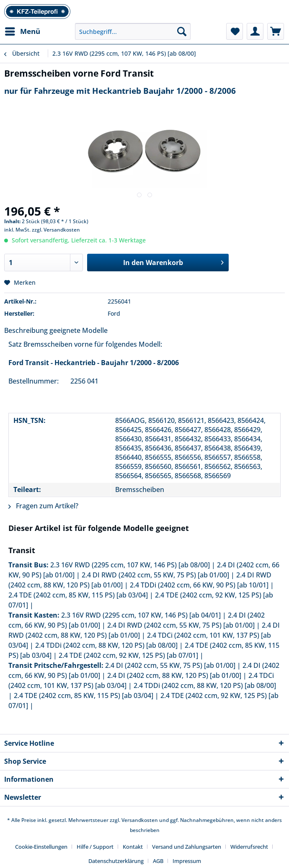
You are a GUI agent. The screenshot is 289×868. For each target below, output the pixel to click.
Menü (23, 30)
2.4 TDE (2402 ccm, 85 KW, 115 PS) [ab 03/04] (78, 595)
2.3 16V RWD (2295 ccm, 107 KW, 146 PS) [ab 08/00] (130, 565)
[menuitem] (22, 31)
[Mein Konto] (255, 31)
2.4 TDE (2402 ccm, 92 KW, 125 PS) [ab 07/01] (128, 655)
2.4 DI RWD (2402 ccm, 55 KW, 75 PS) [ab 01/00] (155, 575)
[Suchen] (182, 31)
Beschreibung (26, 330)
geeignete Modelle (79, 330)
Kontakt (133, 847)
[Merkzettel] (235, 31)
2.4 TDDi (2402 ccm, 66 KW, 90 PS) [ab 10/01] (199, 585)
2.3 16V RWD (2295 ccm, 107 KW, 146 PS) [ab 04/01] (141, 615)
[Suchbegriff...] (133, 31)
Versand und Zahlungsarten (187, 847)
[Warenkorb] (276, 31)
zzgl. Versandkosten (56, 230)
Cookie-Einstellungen (41, 847)
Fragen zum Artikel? (43, 506)
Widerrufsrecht (249, 847)
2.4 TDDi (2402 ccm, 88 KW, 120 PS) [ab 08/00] (106, 645)
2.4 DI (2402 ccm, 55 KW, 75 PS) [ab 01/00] (170, 665)
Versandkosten (140, 820)
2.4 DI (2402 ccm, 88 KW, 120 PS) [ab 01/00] (174, 675)
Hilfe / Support (95, 847)
